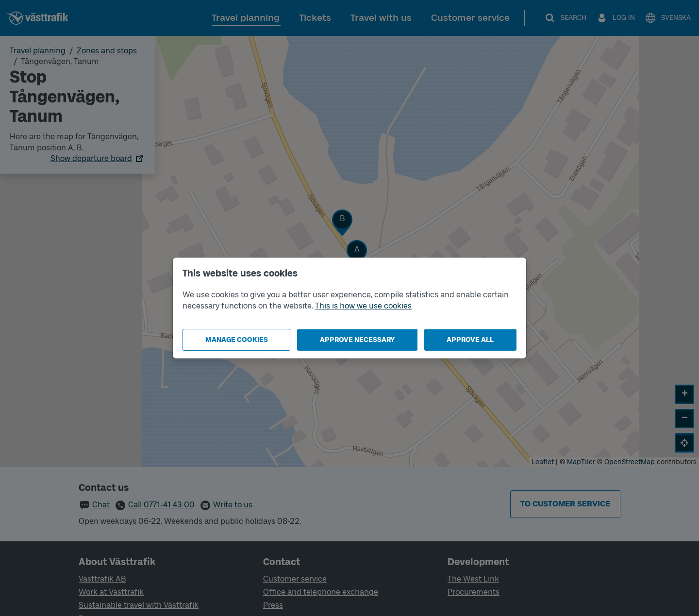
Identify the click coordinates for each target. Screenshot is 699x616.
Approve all (470, 340)
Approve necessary (357, 340)
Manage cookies (237, 340)
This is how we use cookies (363, 306)
